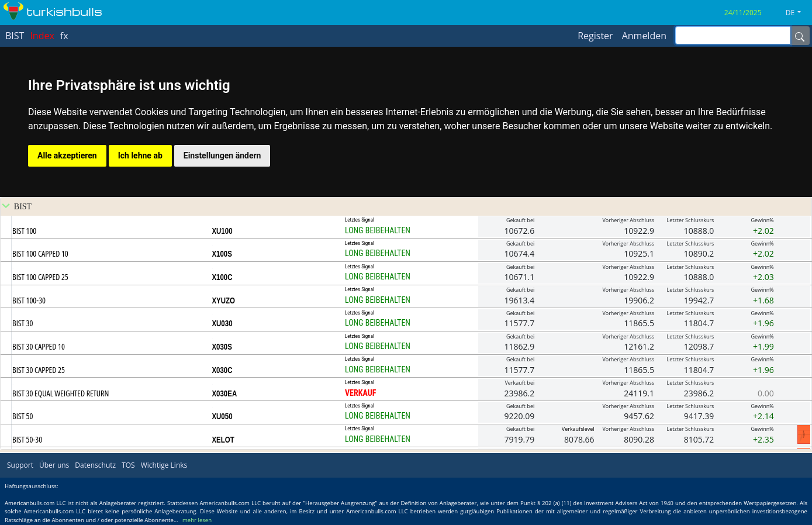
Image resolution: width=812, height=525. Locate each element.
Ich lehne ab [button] (140, 156)
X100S (222, 254)
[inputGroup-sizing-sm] (733, 35)
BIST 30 (23, 323)
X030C (222, 370)
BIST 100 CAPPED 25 (40, 277)
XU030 (222, 323)
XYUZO (223, 301)
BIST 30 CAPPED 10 (39, 346)
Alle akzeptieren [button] (67, 156)
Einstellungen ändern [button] (222, 156)
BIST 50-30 (27, 439)
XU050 (222, 416)
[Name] (800, 36)
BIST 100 (24, 231)
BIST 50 (23, 416)
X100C (222, 277)
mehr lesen (197, 520)
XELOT (223, 440)
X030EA (224, 393)
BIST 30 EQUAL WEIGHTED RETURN (61, 393)
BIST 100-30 (29, 300)
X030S (222, 347)
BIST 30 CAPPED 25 (39, 370)
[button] (798, 13)
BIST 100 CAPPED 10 (40, 253)
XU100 (222, 231)
